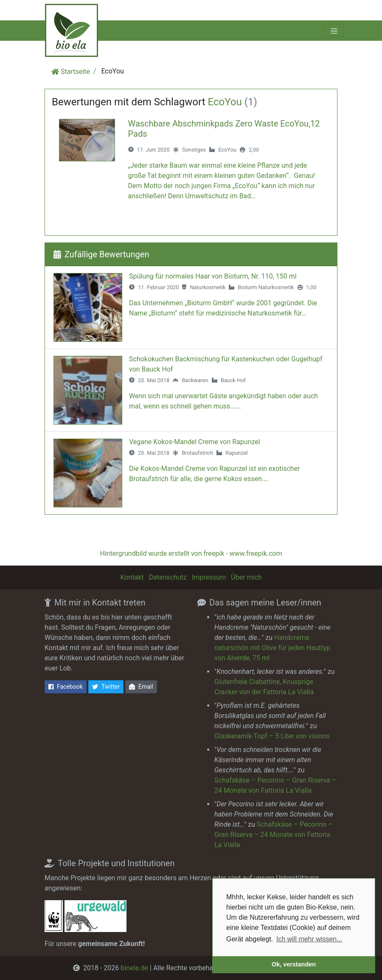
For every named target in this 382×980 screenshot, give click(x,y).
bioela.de (134, 968)
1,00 (312, 287)
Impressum (209, 577)
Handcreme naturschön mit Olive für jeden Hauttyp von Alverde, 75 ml (272, 648)
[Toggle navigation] (334, 31)
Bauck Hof (233, 380)
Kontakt (132, 577)
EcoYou (227, 150)
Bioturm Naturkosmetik (266, 287)
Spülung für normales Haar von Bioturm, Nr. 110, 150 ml (213, 276)
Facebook (66, 687)
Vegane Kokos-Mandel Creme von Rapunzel (195, 442)
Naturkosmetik (208, 287)
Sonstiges (194, 150)
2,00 (254, 150)
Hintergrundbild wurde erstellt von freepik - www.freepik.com (191, 553)
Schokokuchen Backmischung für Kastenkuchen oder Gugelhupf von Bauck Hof (226, 364)
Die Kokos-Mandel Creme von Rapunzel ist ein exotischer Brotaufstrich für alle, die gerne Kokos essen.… (215, 474)
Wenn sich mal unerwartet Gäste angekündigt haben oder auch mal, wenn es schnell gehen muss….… (223, 401)
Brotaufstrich (197, 453)
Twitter (106, 687)
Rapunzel (236, 453)
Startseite (75, 72)
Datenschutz (168, 577)
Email (141, 687)
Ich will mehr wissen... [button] (309, 939)
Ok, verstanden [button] (294, 964)
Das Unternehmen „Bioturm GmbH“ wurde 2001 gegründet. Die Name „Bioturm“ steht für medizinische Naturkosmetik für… (223, 308)
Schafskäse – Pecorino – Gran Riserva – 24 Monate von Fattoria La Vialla (274, 835)
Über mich (246, 577)
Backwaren (195, 380)
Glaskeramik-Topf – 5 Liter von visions (272, 736)
